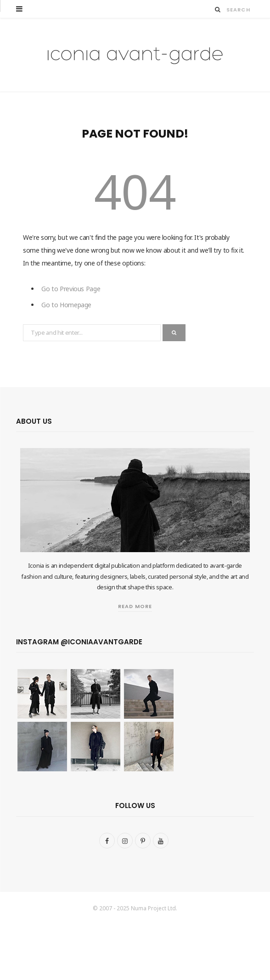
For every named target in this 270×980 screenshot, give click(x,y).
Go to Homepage (66, 305)
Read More (135, 606)
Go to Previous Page (71, 289)
